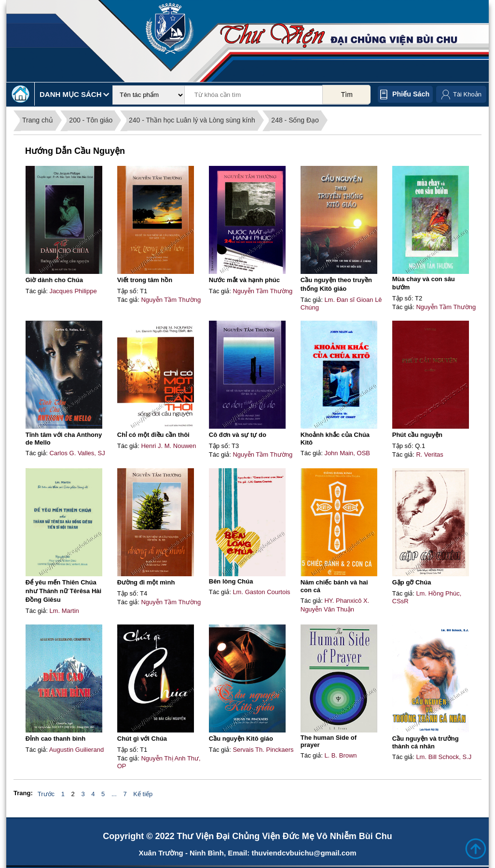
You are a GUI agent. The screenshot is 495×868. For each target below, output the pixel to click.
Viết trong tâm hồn (145, 280)
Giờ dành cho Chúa (54, 280)
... (114, 794)
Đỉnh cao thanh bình (55, 739)
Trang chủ (38, 120)
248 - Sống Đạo (295, 120)
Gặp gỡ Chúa (412, 582)
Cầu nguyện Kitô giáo (241, 739)
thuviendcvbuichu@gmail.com (304, 853)
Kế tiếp (143, 794)
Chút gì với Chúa (142, 739)
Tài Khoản (467, 94)
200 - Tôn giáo (91, 120)
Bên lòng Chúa (231, 581)
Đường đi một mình (146, 582)
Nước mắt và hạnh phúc (244, 280)
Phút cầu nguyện (417, 435)
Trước (46, 794)
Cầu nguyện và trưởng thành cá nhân (426, 742)
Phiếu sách (411, 94)
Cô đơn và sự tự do (238, 435)
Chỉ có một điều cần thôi (153, 435)
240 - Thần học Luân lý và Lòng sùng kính (192, 120)
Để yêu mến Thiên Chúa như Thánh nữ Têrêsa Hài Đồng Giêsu (63, 591)
